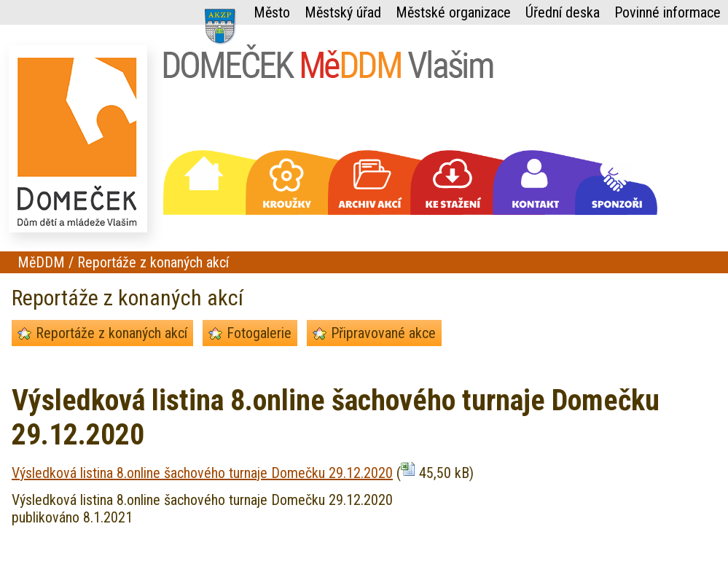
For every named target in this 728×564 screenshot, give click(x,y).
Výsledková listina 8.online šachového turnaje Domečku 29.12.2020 (202, 473)
